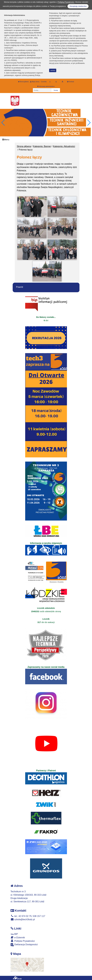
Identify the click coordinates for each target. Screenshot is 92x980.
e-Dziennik (18, 937)
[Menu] (46, 140)
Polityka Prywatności (23, 941)
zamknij (53, 70)
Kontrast (70, 82)
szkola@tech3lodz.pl (23, 919)
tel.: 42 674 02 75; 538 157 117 (28, 916)
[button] (89, 123)
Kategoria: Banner (42, 146)
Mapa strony (35, 82)
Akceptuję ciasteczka (78, 6)
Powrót (20, 287)
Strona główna (23, 82)
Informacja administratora (46, 86)
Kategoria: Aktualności (64, 146)
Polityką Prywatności (66, 2)
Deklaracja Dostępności (24, 945)
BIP (14, 934)
